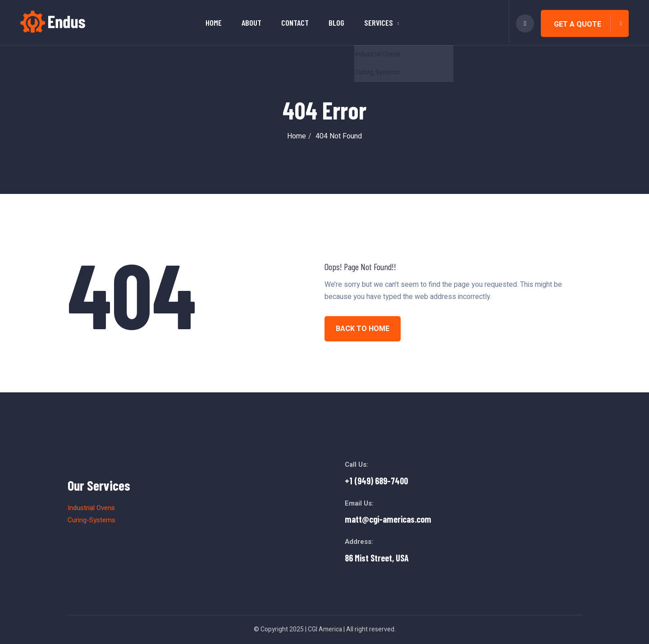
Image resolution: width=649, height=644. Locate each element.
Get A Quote (578, 24)
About (251, 23)
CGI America (325, 629)
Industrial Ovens (91, 508)
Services (379, 23)
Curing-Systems (91, 520)
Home (214, 23)
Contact (295, 23)
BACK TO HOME (363, 329)
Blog (336, 23)
